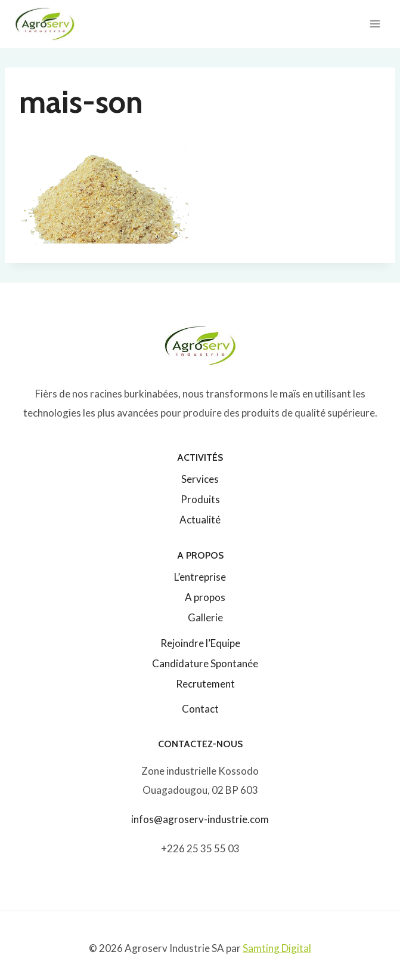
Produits (200, 499)
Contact (200, 709)
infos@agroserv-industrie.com (200, 819)
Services (200, 479)
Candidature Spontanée (205, 663)
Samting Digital (277, 948)
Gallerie (205, 617)
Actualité (200, 520)
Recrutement (205, 684)
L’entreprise (200, 577)
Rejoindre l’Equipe (200, 643)
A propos (205, 597)
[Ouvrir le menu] (375, 24)
